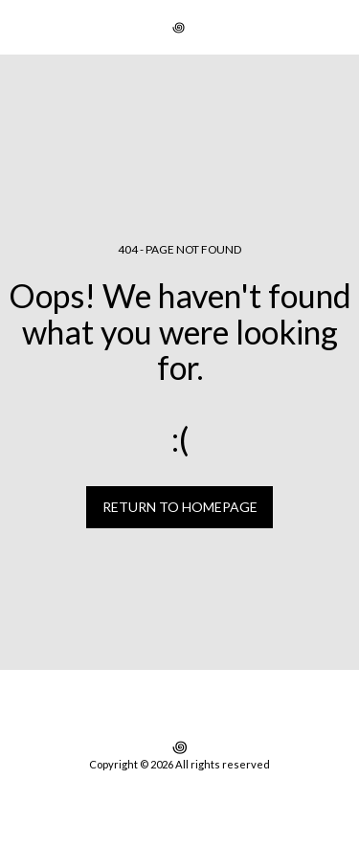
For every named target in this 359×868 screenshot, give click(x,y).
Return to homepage (180, 507)
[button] (21, 27)
